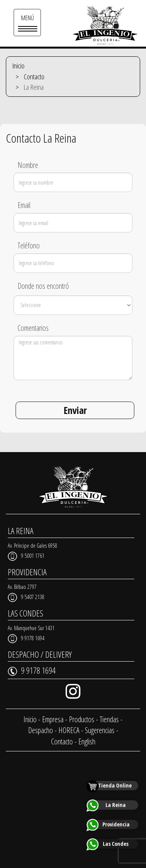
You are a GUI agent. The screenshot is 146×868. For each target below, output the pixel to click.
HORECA (69, 730)
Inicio (18, 66)
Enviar (75, 410)
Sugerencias (100, 730)
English (87, 741)
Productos (82, 719)
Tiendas (109, 719)
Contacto (34, 77)
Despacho (40, 730)
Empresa (53, 719)
